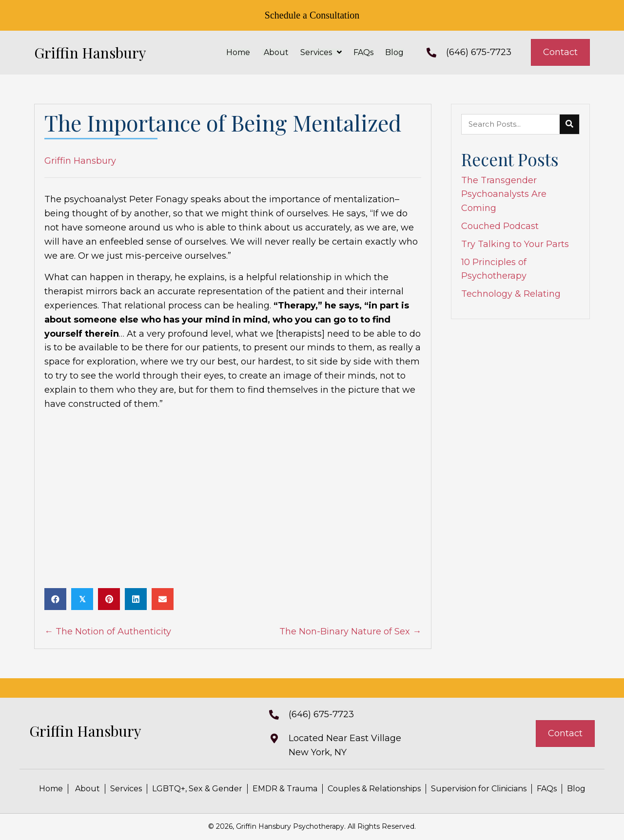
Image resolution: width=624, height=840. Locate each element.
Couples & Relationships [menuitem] (374, 789)
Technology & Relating (511, 294)
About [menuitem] (87, 789)
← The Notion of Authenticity (108, 631)
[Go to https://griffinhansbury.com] (107, 53)
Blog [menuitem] (576, 789)
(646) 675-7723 (479, 52)
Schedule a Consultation (312, 15)
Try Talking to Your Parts (515, 244)
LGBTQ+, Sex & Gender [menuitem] (197, 789)
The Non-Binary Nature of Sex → (350, 631)
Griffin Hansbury (80, 161)
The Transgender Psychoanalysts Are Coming (504, 194)
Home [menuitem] (51, 789)
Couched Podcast (500, 226)
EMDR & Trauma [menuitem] (285, 789)
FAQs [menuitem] (547, 789)
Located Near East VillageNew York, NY (345, 745)
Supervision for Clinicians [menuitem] (479, 789)
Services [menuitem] (126, 789)
